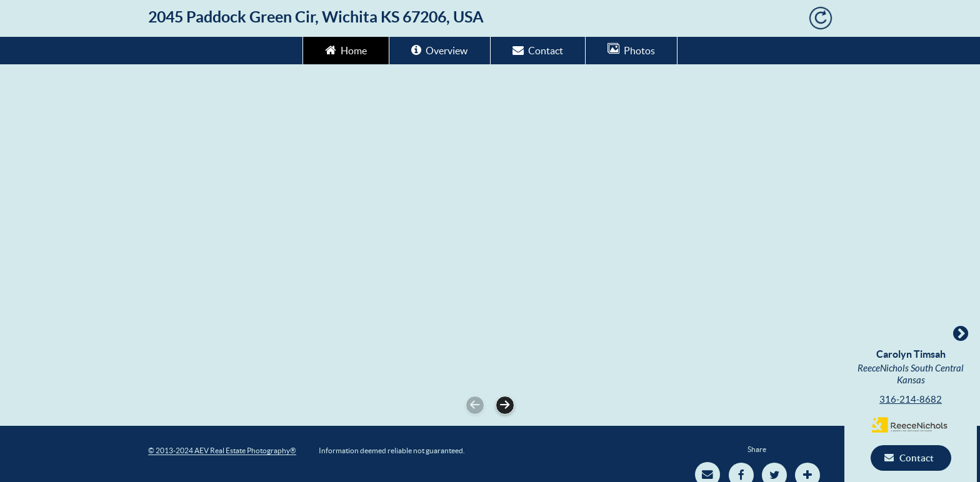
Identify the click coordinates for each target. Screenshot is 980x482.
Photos (631, 50)
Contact (538, 50)
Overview (439, 50)
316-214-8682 (914, 399)
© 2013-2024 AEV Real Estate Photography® (222, 450)
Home (346, 50)
